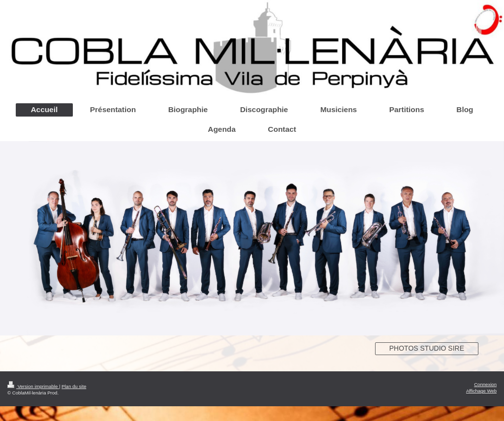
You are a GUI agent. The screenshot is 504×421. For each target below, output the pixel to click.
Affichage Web (481, 391)
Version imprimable (33, 386)
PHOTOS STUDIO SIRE (427, 348)
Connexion (485, 384)
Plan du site (74, 386)
